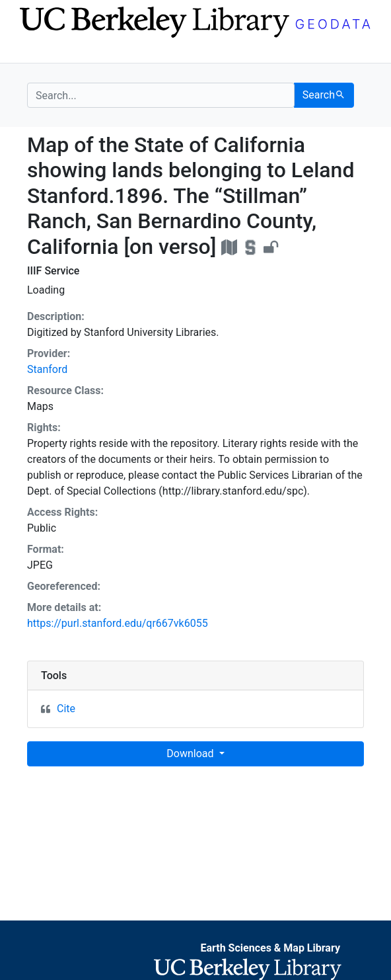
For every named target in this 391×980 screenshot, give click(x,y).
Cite (66, 709)
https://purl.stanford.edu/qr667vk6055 (118, 623)
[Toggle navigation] (36, 52)
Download (191, 754)
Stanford (47, 369)
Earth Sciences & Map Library (270, 948)
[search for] (161, 95)
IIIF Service (53, 271)
